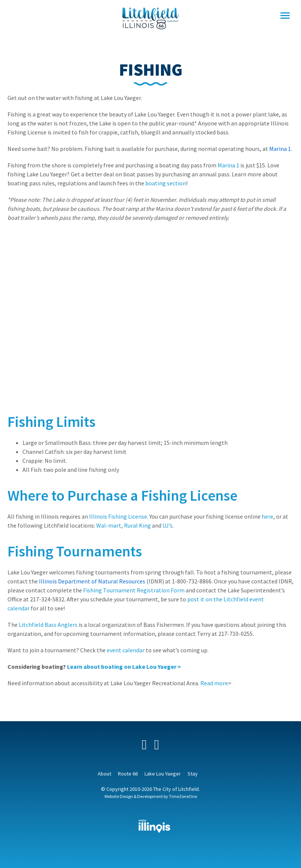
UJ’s (168, 525)
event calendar (126, 650)
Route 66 (128, 774)
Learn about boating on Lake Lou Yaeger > (124, 667)
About (104, 774)
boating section (166, 183)
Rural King (137, 525)
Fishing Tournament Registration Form (134, 590)
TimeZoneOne (183, 796)
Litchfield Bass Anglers (48, 625)
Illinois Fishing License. (119, 516)
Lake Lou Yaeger (163, 774)
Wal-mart (109, 525)
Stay (193, 774)
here (267, 516)
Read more (214, 683)
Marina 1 (229, 165)
